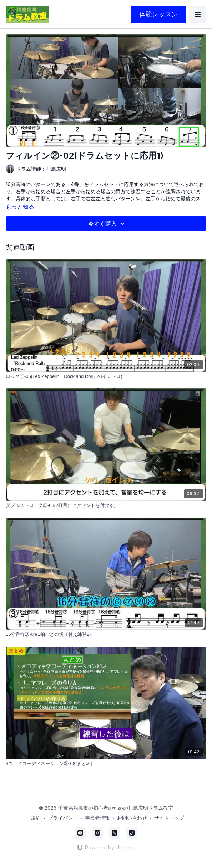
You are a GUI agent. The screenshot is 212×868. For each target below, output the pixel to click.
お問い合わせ (132, 818)
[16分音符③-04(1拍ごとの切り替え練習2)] (106, 634)
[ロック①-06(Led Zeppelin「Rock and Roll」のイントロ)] (106, 376)
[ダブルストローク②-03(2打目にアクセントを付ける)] (106, 505)
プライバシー (63, 818)
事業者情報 (97, 818)
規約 (36, 818)
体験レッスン (158, 14)
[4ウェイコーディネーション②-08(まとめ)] (106, 764)
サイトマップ (169, 818)
